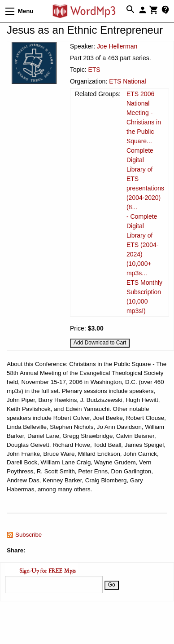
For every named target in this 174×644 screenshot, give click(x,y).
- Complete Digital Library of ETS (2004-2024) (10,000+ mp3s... (143, 245)
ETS (94, 70)
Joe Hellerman (117, 46)
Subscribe (28, 535)
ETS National (127, 81)
